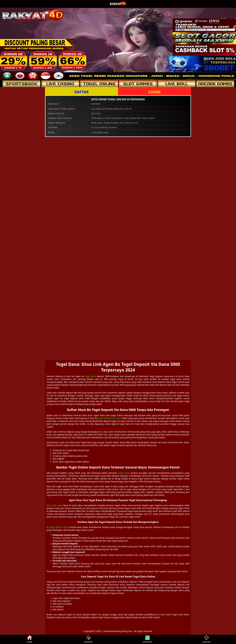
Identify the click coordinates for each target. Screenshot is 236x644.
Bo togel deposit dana (58, 527)
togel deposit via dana (110, 418)
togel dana (90, 376)
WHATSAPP (147, 639)
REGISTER (88, 639)
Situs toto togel (54, 505)
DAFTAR (82, 92)
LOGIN (154, 92)
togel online (124, 473)
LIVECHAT (206, 639)
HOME (29, 639)
